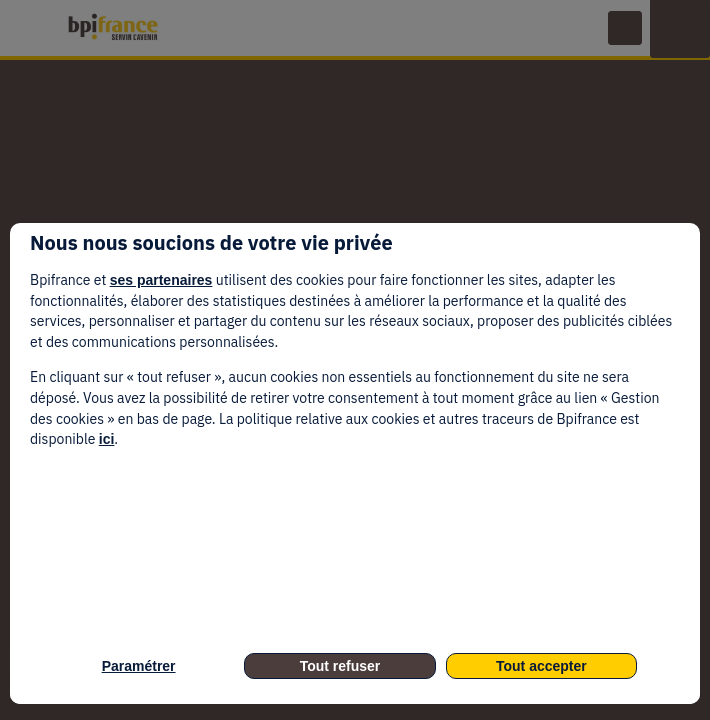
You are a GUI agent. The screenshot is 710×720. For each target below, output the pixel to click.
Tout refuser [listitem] (340, 666)
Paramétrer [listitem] (139, 666)
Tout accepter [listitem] (541, 666)
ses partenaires (161, 280)
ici (107, 439)
